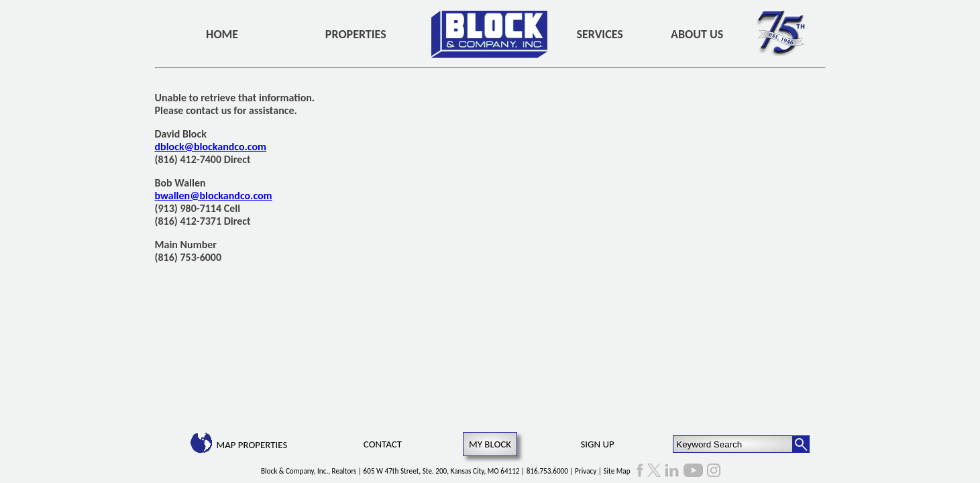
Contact (383, 444)
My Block (490, 444)
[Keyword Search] (733, 444)
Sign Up (597, 444)
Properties (356, 34)
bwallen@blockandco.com (214, 196)
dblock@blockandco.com (211, 147)
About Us (697, 34)
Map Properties (252, 445)
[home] (489, 34)
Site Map (616, 471)
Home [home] (222, 34)
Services (600, 34)
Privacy (586, 471)
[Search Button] (801, 444)
